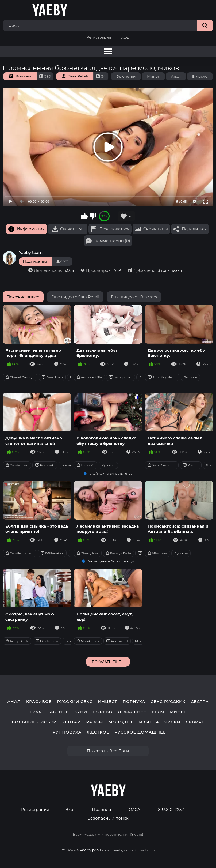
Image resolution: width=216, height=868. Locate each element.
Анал (180, 76)
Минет (158, 76)
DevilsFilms (47, 641)
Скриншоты (156, 229)
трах (36, 712)
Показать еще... (108, 662)
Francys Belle (118, 553)
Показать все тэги (108, 751)
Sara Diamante (162, 465)
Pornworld (117, 641)
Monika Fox (88, 641)
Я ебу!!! (181, 202)
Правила (102, 810)
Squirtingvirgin (162, 377)
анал (14, 702)
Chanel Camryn (20, 377)
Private (191, 465)
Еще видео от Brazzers (134, 297)
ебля (158, 712)
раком (94, 722)
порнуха (134, 702)
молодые (121, 722)
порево (103, 712)
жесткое (98, 732)
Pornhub (45, 465)
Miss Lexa (157, 553)
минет (178, 712)
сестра (200, 702)
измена (149, 722)
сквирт (195, 722)
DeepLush (52, 377)
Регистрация (99, 37)
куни (81, 712)
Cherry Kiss (88, 553)
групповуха (66, 732)
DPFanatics (52, 553)
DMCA (134, 810)
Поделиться (194, 229)
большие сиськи (34, 722)
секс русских (168, 702)
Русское (190, 377)
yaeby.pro (89, 850)
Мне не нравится (93, 216)
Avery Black (17, 641)
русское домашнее (140, 732)
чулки (172, 722)
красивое (39, 702)
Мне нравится (84, 216)
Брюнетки (130, 76)
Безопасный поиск (108, 818)
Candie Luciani (20, 553)
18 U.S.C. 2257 (170, 810)
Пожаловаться (114, 229)
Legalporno (121, 377)
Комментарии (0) (112, 241)
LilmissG (86, 465)
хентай (72, 722)
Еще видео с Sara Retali (75, 297)
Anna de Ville (89, 377)
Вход (125, 37)
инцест (108, 702)
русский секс (75, 702)
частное (58, 712)
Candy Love (17, 465)
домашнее (132, 712)
